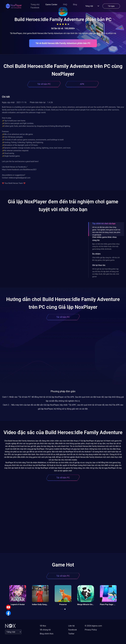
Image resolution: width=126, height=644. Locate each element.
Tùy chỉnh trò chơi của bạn (104, 224)
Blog (75, 5)
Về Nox (43, 626)
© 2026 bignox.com (93, 626)
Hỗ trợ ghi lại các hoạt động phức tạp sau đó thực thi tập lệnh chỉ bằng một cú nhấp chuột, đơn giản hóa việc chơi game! (106, 273)
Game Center (51, 5)
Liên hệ (71, 626)
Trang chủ (35, 5)
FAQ (65, 5)
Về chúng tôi (45, 630)
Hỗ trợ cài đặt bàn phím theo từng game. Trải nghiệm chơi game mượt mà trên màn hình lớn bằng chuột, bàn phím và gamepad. (106, 231)
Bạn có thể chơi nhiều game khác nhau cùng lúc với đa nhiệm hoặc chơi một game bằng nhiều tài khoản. (106, 246)
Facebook (35, 8)
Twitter (71, 634)
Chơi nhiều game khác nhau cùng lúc (104, 239)
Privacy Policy (91, 630)
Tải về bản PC (44, 84)
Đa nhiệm (96, 254)
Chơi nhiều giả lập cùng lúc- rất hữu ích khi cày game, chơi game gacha (106, 259)
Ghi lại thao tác (99, 265)
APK (82, 84)
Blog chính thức (47, 634)
